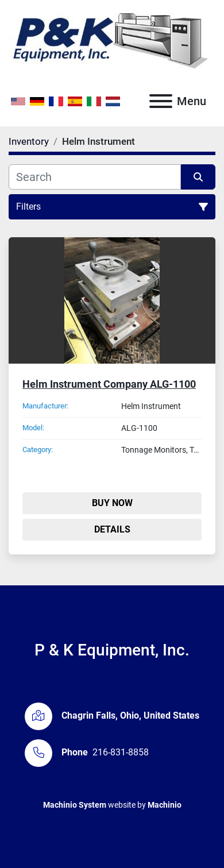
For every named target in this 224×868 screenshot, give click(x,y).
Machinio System (75, 805)
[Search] (95, 177)
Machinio (165, 805)
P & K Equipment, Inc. (112, 650)
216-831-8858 (121, 752)
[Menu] (161, 101)
